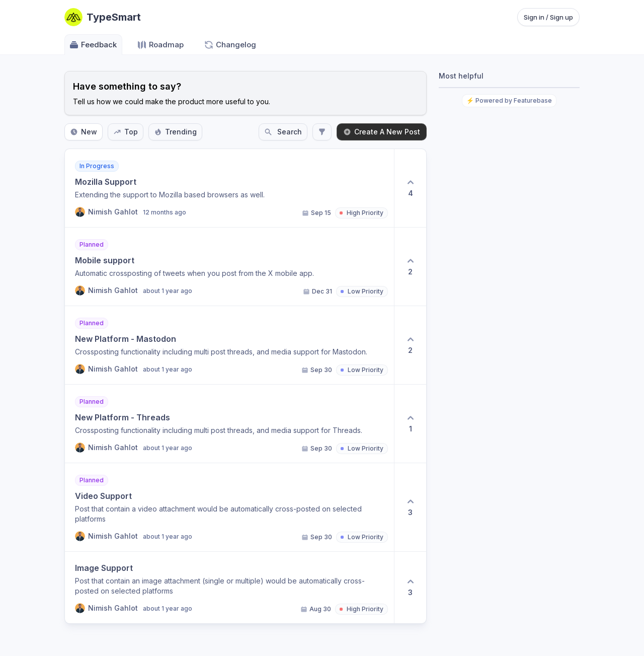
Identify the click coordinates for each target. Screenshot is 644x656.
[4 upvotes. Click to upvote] (410, 188)
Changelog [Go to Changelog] (230, 45)
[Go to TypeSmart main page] (103, 17)
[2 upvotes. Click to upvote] (410, 267)
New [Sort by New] (84, 132)
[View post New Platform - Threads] (229, 424)
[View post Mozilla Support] (229, 188)
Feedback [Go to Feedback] (93, 45)
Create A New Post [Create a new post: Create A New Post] (382, 132)
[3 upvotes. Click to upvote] (410, 507)
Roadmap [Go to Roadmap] (160, 45)
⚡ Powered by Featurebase (509, 100)
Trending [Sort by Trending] (175, 132)
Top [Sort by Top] (126, 132)
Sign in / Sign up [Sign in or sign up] (548, 17)
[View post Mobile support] (229, 267)
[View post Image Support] (229, 588)
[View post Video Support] (229, 507)
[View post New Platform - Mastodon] (229, 345)
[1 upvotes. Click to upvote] (410, 424)
